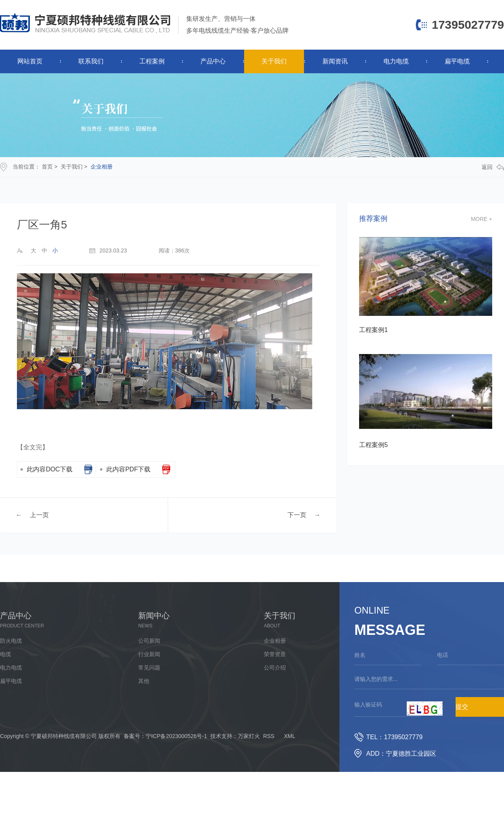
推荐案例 (373, 219)
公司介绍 (275, 668)
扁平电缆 (457, 61)
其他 (144, 681)
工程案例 (152, 61)
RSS (269, 736)
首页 (47, 167)
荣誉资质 (275, 654)
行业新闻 (149, 654)
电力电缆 (396, 61)
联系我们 (91, 61)
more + (482, 219)
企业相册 (102, 167)
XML (290, 736)
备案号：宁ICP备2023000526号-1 (165, 736)
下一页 (297, 515)
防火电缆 (11, 641)
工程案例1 (373, 330)
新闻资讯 (335, 61)
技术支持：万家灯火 (235, 736)
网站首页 (30, 61)
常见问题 (149, 668)
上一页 (39, 515)
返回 (493, 167)
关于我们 (274, 61)
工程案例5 (373, 445)
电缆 (6, 654)
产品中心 (213, 61)
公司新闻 (149, 641)
